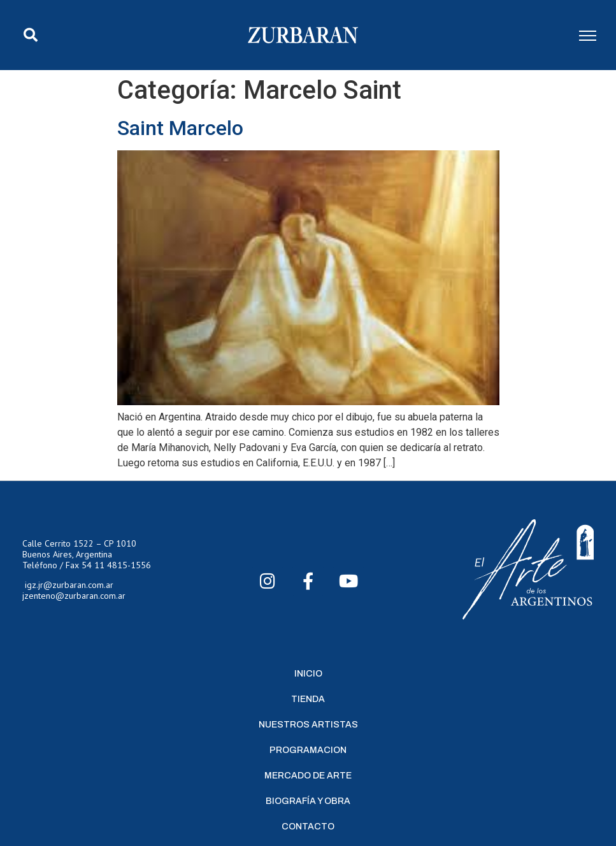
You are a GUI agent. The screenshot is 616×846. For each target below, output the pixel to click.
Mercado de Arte (308, 776)
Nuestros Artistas (308, 725)
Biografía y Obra (308, 801)
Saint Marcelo (180, 128)
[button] (31, 35)
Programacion (308, 750)
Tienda (308, 699)
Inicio (308, 674)
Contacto (308, 827)
